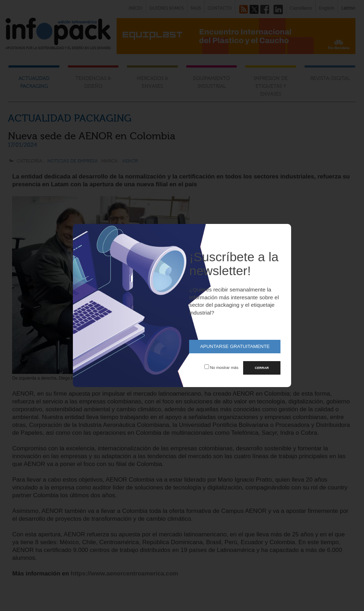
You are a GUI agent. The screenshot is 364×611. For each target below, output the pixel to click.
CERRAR (262, 368)
